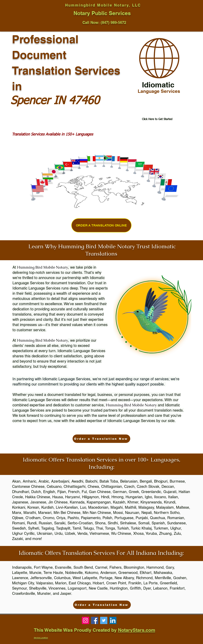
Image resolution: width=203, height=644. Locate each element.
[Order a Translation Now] (101, 439)
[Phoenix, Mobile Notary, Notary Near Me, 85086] (85, 620)
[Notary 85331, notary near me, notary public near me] (113, 620)
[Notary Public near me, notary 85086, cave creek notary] (104, 620)
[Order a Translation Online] (101, 225)
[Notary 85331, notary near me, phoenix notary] (95, 620)
